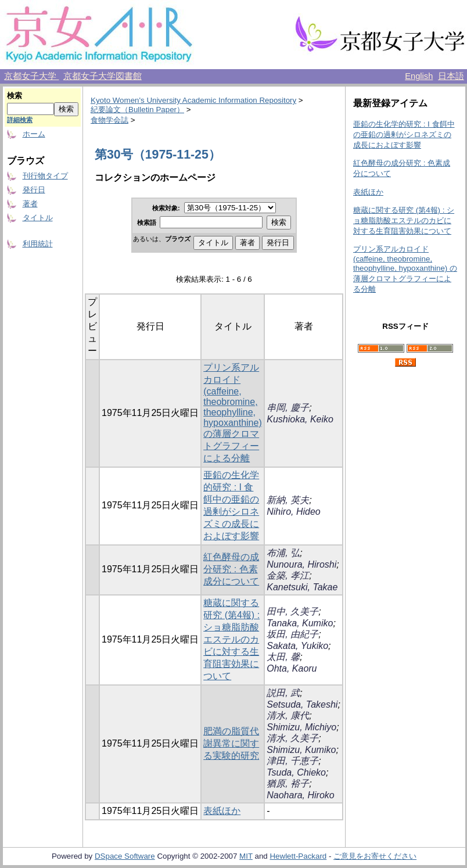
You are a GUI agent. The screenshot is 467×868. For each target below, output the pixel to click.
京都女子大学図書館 (103, 76)
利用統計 (38, 244)
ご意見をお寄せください (375, 856)
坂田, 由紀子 (292, 634)
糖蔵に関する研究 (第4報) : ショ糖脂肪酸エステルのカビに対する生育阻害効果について (231, 639)
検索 (15, 96)
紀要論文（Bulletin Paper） (137, 110)
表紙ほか (222, 811)
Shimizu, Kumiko (301, 750)
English (419, 76)
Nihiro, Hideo (293, 512)
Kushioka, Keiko (300, 419)
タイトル (38, 218)
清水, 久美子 (292, 738)
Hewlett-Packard (298, 856)
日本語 (451, 76)
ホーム (34, 134)
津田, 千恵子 (292, 761)
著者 (30, 204)
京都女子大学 (31, 76)
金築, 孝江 (288, 575)
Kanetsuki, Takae (302, 587)
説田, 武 (283, 693)
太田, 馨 (283, 657)
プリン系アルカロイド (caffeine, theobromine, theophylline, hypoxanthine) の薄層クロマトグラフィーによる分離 (233, 413)
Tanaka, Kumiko (300, 623)
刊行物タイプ (45, 176)
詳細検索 (20, 120)
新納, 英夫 (288, 500)
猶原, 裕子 (288, 783)
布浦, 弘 (283, 553)
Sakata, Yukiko (297, 646)
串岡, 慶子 (288, 408)
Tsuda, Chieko (296, 772)
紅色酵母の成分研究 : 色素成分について (231, 569)
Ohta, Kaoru (292, 668)
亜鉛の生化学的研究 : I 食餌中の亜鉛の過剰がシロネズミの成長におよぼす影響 (404, 134)
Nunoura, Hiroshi (301, 564)
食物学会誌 (109, 120)
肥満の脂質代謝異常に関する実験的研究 (231, 743)
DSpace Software (125, 856)
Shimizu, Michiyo (301, 727)
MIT (246, 856)
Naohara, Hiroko (301, 795)
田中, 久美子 (292, 611)
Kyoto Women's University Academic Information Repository (193, 100)
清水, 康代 (288, 715)
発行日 (34, 190)
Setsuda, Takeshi (302, 704)
